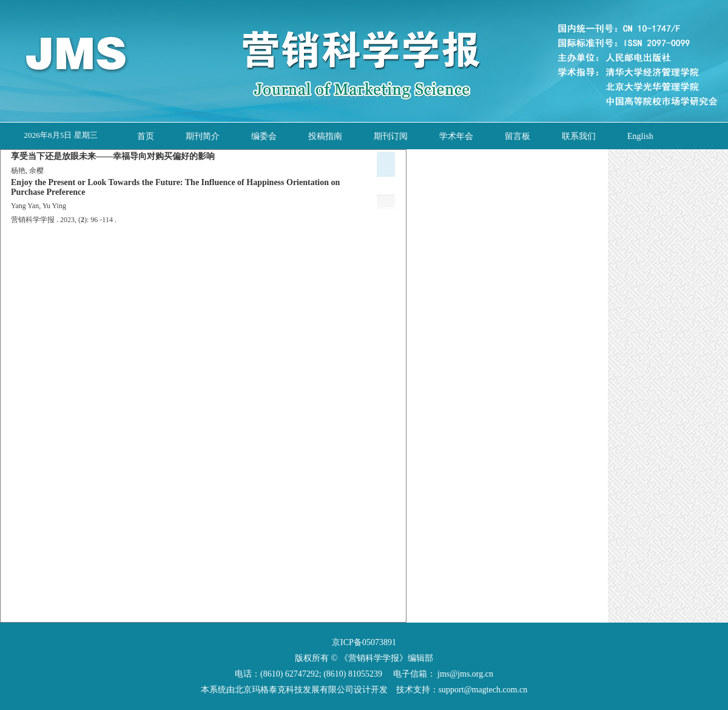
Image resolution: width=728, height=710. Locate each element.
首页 (146, 136)
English (640, 136)
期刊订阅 (391, 136)
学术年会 (456, 136)
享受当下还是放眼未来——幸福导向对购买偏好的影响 (113, 156)
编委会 (264, 136)
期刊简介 (203, 136)
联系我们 (579, 136)
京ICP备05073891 (364, 642)
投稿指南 (325, 136)
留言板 (517, 136)
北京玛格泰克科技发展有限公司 (294, 690)
